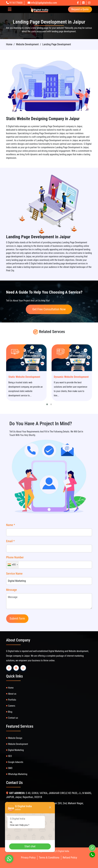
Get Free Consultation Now (49, 309)
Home (9, 44)
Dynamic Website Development (71, 377)
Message (12, 590)
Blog (10, 712)
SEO (10, 756)
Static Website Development (24, 377)
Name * (11, 525)
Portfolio (12, 700)
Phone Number (15, 557)
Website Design (15, 738)
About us (12, 694)
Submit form (17, 618)
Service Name (14, 574)
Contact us (13, 718)
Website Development (18, 744)
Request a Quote (80, 9)
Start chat (30, 846)
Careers (12, 706)
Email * (10, 541)
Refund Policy (70, 858)
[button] (47, 404)
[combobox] (13, 565)
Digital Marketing (16, 750)
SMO (10, 768)
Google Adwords (16, 762)
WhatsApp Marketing (18, 774)
